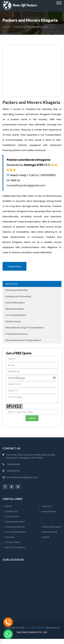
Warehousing (13, 321)
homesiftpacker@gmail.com (26, 185)
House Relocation (15, 303)
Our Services (12, 517)
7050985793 (13, 471)
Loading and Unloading (18, 296)
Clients (46, 537)
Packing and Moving (16, 290)
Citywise (10, 537)
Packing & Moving (15, 527)
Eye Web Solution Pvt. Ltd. (32, 632)
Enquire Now (15, 266)
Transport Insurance (16, 334)
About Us (47, 506)
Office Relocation (15, 309)
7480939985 (47, 175)
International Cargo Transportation (25, 328)
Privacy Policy (13, 542)
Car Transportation (16, 315)
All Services (12, 284)
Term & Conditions (15, 547)
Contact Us (11, 511)
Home (6, 27)
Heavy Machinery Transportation (23, 340)
